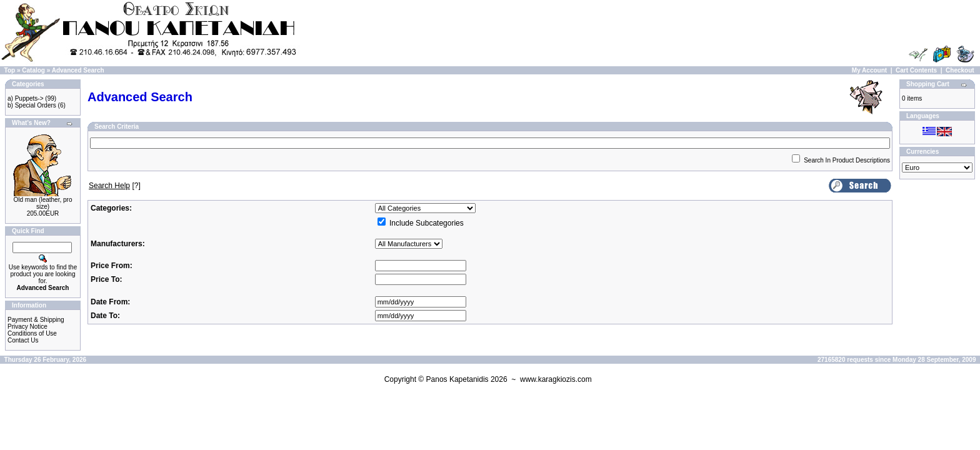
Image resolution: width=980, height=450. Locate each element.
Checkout (960, 70)
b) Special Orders (32, 105)
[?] (115, 186)
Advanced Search (78, 70)
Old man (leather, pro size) (43, 203)
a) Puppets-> (26, 98)
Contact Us (23, 340)
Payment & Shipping (36, 320)
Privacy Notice (27, 327)
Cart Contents (916, 70)
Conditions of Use (32, 333)
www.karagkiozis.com (556, 379)
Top (10, 70)
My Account (869, 70)
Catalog (33, 70)
